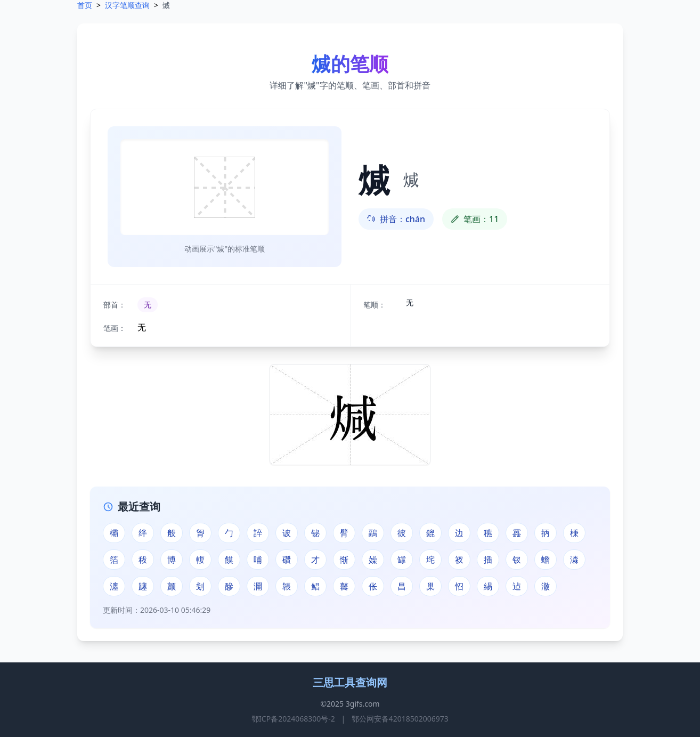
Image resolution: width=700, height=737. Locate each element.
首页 (85, 5)
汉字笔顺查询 (127, 5)
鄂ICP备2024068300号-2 (293, 719)
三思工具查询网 (350, 682)
